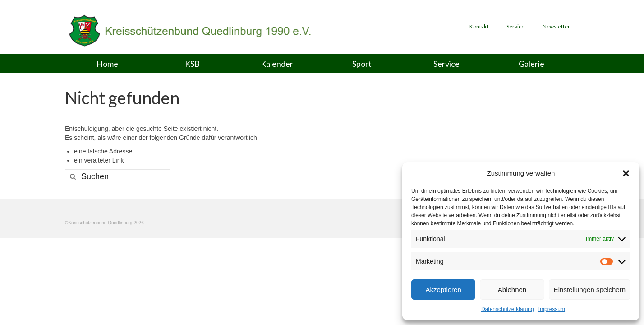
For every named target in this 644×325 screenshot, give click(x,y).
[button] (626, 173)
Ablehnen (512, 290)
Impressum (552, 309)
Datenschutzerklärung (508, 309)
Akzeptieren (444, 290)
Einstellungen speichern (590, 290)
